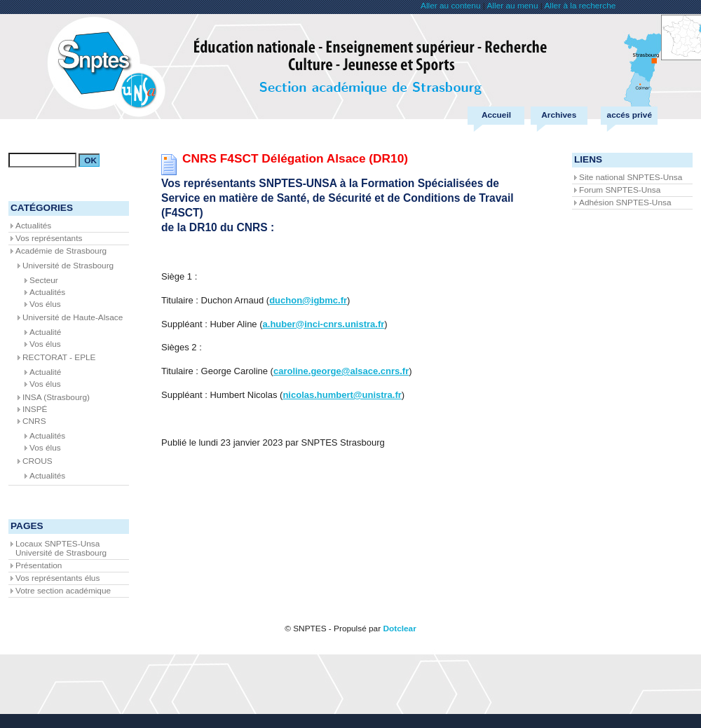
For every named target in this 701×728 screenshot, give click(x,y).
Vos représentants (49, 238)
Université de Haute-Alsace (73, 317)
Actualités (33, 226)
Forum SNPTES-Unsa (620, 190)
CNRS (34, 421)
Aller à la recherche (580, 6)
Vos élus (45, 304)
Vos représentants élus (57, 578)
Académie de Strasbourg (61, 251)
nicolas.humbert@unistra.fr (342, 395)
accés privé (629, 115)
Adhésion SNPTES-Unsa (625, 202)
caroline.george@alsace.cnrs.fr (341, 371)
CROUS (38, 461)
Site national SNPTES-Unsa (631, 177)
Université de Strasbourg (68, 266)
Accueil (496, 115)
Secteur (44, 280)
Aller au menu (512, 6)
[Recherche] (42, 160)
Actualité (45, 332)
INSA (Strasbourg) (56, 397)
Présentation (39, 565)
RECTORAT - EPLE (59, 357)
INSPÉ (35, 409)
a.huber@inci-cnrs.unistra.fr (324, 324)
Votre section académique (63, 591)
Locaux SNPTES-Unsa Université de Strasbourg (61, 548)
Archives (559, 115)
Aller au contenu (450, 6)
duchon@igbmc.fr (308, 300)
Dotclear (399, 629)
